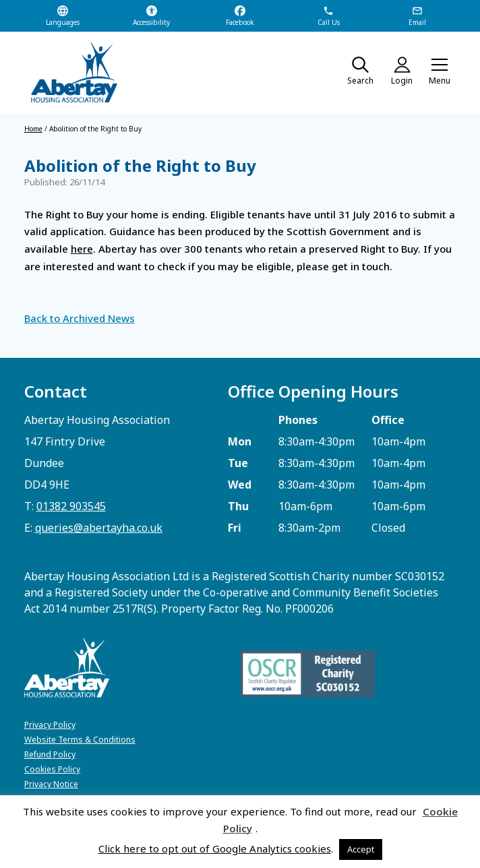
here (82, 249)
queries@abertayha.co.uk (99, 528)
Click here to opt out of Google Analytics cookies (215, 848)
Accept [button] (361, 849)
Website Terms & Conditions (80, 740)
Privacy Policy (50, 725)
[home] (68, 72)
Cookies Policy (52, 769)
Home (33, 129)
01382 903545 (71, 506)
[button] (440, 73)
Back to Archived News (80, 318)
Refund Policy (50, 754)
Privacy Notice (51, 784)
